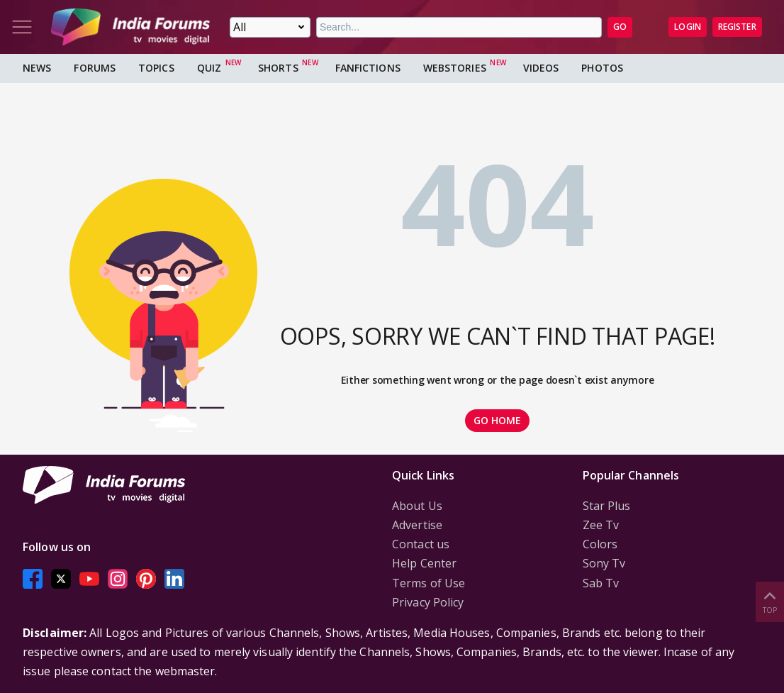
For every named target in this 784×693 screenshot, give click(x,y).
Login (688, 27)
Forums (95, 68)
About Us (417, 506)
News (37, 68)
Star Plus (607, 506)
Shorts (278, 68)
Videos (541, 68)
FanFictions (368, 68)
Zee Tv (601, 525)
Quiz (209, 68)
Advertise (417, 525)
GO (620, 27)
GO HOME (498, 420)
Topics (156, 68)
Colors (600, 544)
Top (770, 601)
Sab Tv (601, 583)
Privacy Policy (428, 602)
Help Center (424, 563)
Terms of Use (429, 583)
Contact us (421, 544)
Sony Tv (604, 563)
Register (737, 27)
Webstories (455, 68)
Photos (602, 68)
